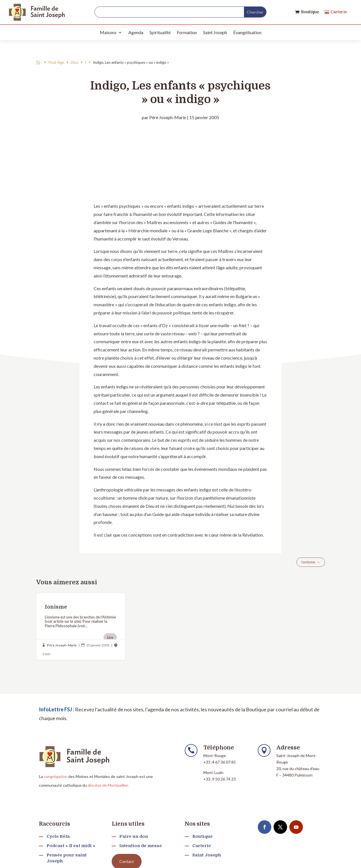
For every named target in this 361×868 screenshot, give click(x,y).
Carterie (339, 12)
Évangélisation (247, 32)
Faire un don (134, 836)
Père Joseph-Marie (168, 117)
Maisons (108, 32)
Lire (110, 637)
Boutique (310, 12)
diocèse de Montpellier (108, 785)
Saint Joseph (215, 32)
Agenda (136, 32)
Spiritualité (160, 32)
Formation (187, 32)
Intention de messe (141, 846)
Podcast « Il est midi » (71, 846)
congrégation (56, 776)
